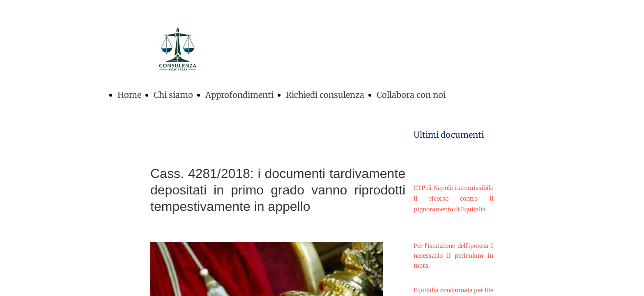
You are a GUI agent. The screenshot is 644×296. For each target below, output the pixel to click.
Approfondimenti (239, 95)
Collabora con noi (411, 95)
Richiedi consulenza (325, 95)
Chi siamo (173, 95)
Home (129, 95)
